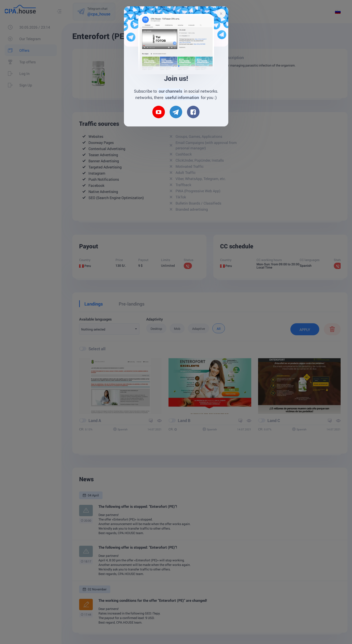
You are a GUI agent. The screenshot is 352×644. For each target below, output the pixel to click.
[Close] (221, 13)
